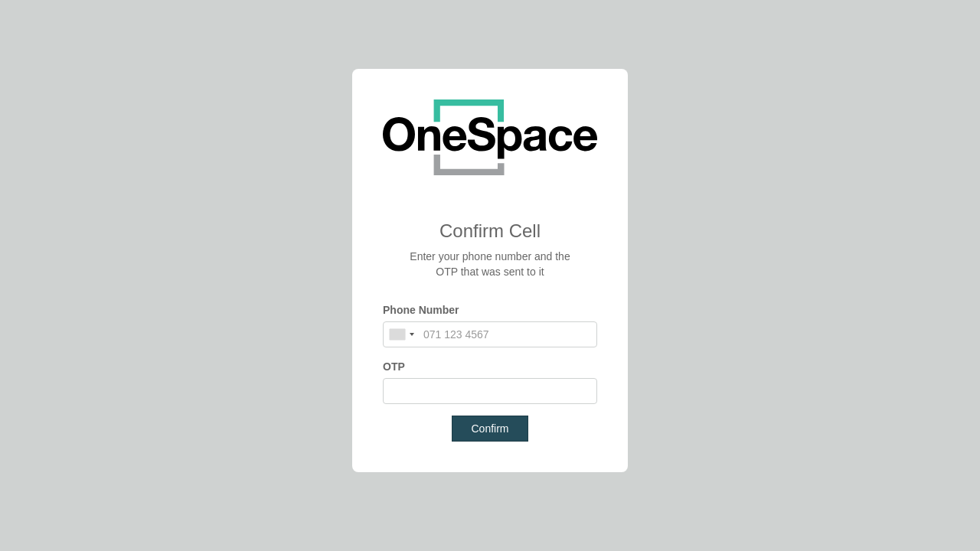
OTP (394, 367)
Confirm (490, 429)
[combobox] (401, 334)
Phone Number (421, 310)
